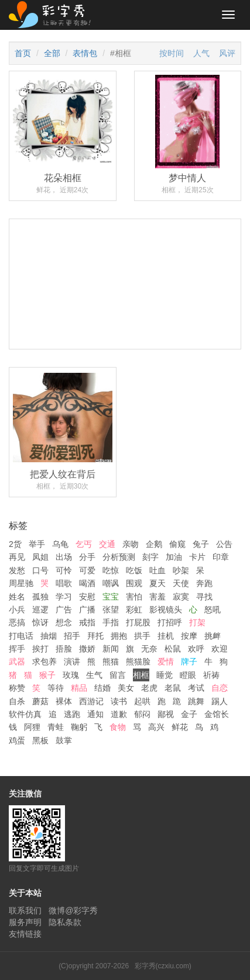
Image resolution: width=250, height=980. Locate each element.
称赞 (17, 688)
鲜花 (180, 727)
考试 (196, 688)
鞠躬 (79, 727)
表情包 (85, 53)
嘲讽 (111, 583)
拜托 (95, 636)
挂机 (166, 636)
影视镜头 (166, 610)
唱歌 (64, 583)
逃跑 (72, 714)
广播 (87, 610)
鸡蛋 (17, 740)
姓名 (17, 597)
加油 (174, 557)
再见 (17, 557)
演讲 (72, 662)
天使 (181, 583)
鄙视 (166, 714)
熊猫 (111, 662)
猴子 (47, 675)
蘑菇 (40, 701)
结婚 (102, 688)
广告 (64, 610)
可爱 (87, 570)
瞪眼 (188, 675)
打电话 (21, 636)
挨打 (40, 649)
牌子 (189, 662)
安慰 (87, 597)
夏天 (157, 583)
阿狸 (32, 727)
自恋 (220, 688)
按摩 (189, 636)
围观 (134, 583)
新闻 (111, 649)
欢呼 (196, 649)
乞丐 (84, 544)
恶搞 (17, 622)
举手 (37, 544)
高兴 (156, 727)
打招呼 (170, 622)
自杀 (17, 701)
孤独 (40, 597)
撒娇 (87, 649)
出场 (64, 557)
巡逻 (40, 610)
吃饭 (134, 570)
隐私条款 (65, 922)
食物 (118, 727)
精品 (79, 688)
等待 (56, 688)
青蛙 (56, 727)
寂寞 (181, 597)
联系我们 (25, 910)
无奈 (149, 649)
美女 (126, 688)
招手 (72, 636)
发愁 (17, 570)
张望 (111, 610)
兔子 (201, 544)
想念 (64, 622)
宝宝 (111, 597)
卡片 (197, 557)
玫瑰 (71, 675)
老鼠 (173, 688)
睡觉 (165, 675)
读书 (119, 701)
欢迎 (220, 649)
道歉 (119, 714)
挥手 (17, 649)
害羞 (157, 597)
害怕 (134, 597)
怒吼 (213, 610)
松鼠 (173, 649)
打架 (197, 622)
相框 (141, 675)
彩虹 (134, 610)
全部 (52, 53)
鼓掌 (64, 740)
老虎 (149, 688)
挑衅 (213, 636)
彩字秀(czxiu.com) (163, 966)
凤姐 (40, 557)
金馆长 (217, 714)
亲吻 (131, 544)
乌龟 (60, 544)
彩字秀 (54, 15)
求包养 (44, 662)
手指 (111, 622)
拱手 (142, 636)
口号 (40, 570)
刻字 (150, 557)
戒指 (87, 622)
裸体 (64, 701)
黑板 (40, 740)
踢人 (220, 701)
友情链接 (25, 934)
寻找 (204, 597)
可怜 (64, 570)
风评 (227, 53)
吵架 (181, 570)
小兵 (17, 610)
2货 (15, 544)
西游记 (91, 701)
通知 (95, 714)
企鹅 (154, 544)
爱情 (166, 662)
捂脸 (64, 649)
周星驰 (21, 583)
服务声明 (25, 922)
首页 (23, 53)
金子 (189, 714)
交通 (107, 544)
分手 (87, 557)
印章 (221, 557)
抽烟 (49, 636)
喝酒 (87, 583)
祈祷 (211, 675)
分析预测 (119, 557)
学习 (64, 597)
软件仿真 (25, 714)
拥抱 (119, 636)
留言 (118, 675)
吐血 (157, 570)
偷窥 (177, 544)
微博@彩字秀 (73, 910)
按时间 (172, 53)
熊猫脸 (138, 662)
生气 (94, 675)
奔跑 (204, 583)
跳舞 (196, 701)
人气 (201, 53)
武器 (17, 662)
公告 (224, 544)
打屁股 (138, 622)
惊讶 (40, 622)
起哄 (142, 701)
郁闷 (142, 714)
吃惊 (111, 570)
